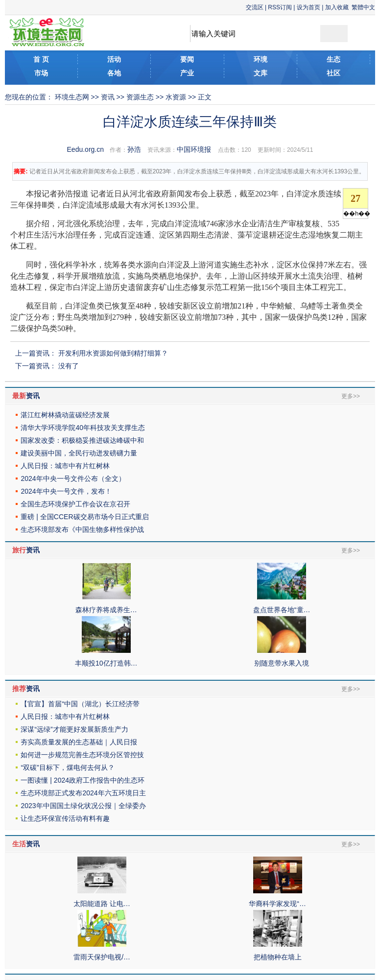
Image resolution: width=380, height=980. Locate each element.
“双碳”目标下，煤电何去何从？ (67, 767)
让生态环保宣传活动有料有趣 (65, 818)
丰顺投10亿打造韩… (106, 663)
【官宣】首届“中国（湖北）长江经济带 (80, 704)
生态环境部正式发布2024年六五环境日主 (83, 793)
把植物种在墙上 (278, 957)
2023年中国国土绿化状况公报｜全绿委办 (83, 806)
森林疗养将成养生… (106, 610)
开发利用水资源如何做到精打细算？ (113, 353)
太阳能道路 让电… (102, 904)
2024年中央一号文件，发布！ (66, 491)
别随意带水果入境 (282, 663)
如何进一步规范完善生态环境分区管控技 (82, 755)
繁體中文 (363, 7)
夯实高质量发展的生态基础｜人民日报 (79, 742)
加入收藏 (337, 7)
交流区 (255, 7)
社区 (333, 73)
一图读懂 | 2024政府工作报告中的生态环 (83, 780)
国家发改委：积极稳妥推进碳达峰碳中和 (82, 440)
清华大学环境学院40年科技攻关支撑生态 (83, 428)
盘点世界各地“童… (282, 610)
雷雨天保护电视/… (102, 957)
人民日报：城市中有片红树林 (65, 466)
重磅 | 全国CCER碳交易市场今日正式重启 (84, 517)
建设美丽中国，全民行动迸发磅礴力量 (79, 453)
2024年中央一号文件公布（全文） (73, 478)
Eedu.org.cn (86, 149)
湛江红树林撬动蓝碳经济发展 (65, 415)
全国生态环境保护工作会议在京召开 (75, 504)
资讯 (108, 97)
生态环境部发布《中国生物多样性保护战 (82, 529)
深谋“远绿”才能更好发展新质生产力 (74, 729)
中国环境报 (194, 149)
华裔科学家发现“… (277, 904)
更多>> (351, 396)
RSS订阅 (280, 7)
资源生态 (140, 97)
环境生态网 (72, 97)
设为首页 (309, 7)
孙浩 (134, 149)
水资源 (176, 97)
